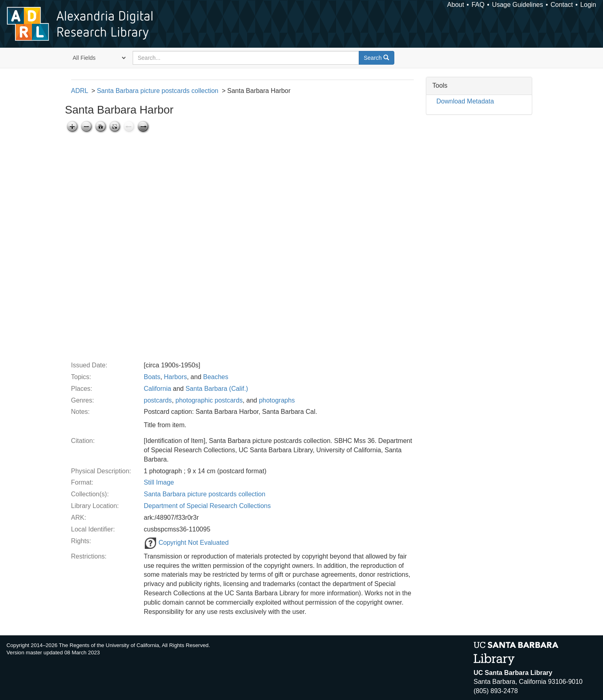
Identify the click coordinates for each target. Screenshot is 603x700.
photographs (277, 400)
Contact (562, 5)
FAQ (478, 5)
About (456, 5)
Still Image (159, 482)
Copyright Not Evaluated (186, 543)
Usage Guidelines (517, 5)
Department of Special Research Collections (207, 506)
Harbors (175, 377)
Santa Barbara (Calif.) (217, 389)
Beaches (216, 377)
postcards (158, 400)
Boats (152, 377)
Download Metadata (465, 101)
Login (588, 5)
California (158, 389)
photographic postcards (209, 400)
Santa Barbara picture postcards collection (158, 91)
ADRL (80, 91)
